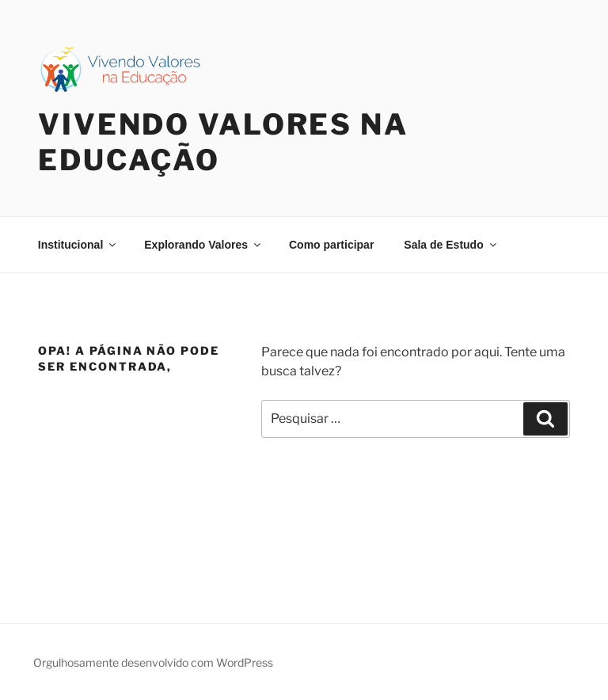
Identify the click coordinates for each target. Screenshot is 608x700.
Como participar (331, 245)
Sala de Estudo (451, 245)
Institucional (78, 245)
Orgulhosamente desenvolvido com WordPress (153, 662)
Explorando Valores (203, 245)
